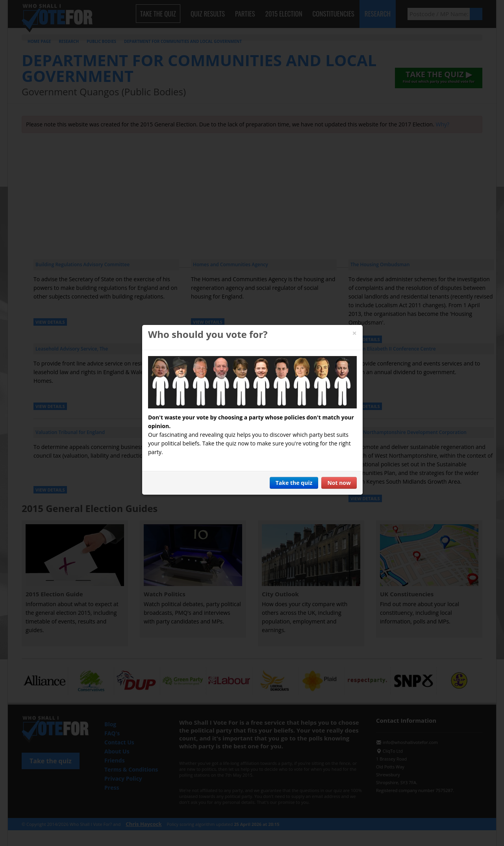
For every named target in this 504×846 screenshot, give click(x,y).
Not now (339, 483)
